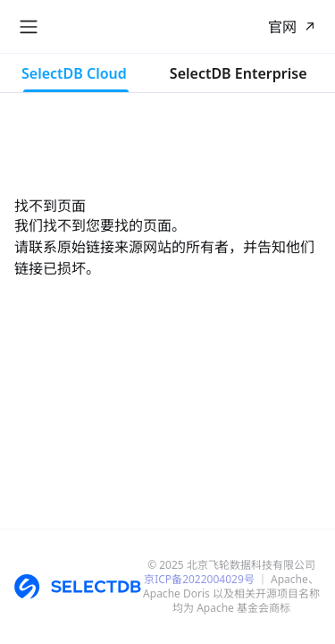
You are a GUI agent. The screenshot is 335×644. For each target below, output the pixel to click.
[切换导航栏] (29, 27)
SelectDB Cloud (74, 73)
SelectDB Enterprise (239, 73)
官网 (282, 27)
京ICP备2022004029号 (199, 579)
